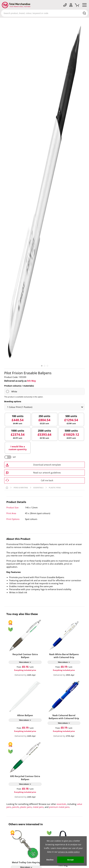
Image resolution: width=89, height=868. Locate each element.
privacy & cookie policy (69, 852)
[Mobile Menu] (84, 6)
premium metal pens (59, 807)
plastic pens (26, 807)
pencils (16, 807)
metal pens (38, 807)
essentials (61, 804)
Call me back (47, 480)
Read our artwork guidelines (47, 473)
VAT (14, 457)
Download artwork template (47, 465)
